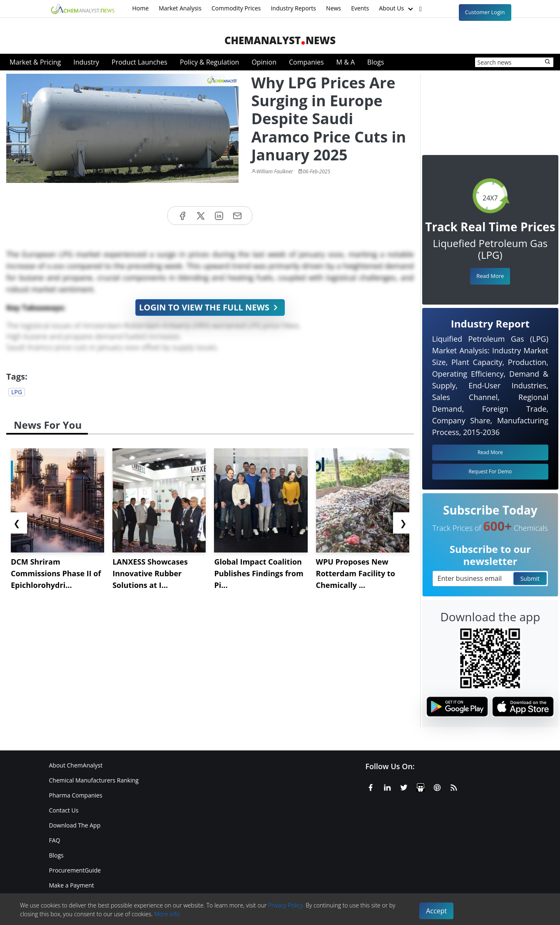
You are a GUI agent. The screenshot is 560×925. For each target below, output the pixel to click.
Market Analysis (180, 8)
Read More (490, 276)
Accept (436, 911)
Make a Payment (72, 885)
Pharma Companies (76, 795)
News (334, 8)
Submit (530, 579)
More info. (167, 914)
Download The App (75, 825)
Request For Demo (490, 471)
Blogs (376, 62)
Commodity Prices (236, 8)
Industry (86, 62)
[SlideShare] (421, 786)
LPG (17, 392)
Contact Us (64, 810)
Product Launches (139, 62)
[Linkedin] (387, 786)
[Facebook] (371, 786)
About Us (397, 9)
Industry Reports (293, 8)
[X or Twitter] (404, 786)
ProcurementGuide (75, 870)
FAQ (55, 840)
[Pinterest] (437, 786)
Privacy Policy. (286, 905)
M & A (346, 62)
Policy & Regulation (209, 62)
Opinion (264, 62)
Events (360, 8)
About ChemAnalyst (76, 765)
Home (141, 8)
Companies (306, 62)
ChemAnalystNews (280, 40)
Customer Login (485, 12)
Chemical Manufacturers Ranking (94, 780)
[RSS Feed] (454, 786)
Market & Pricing (35, 62)
